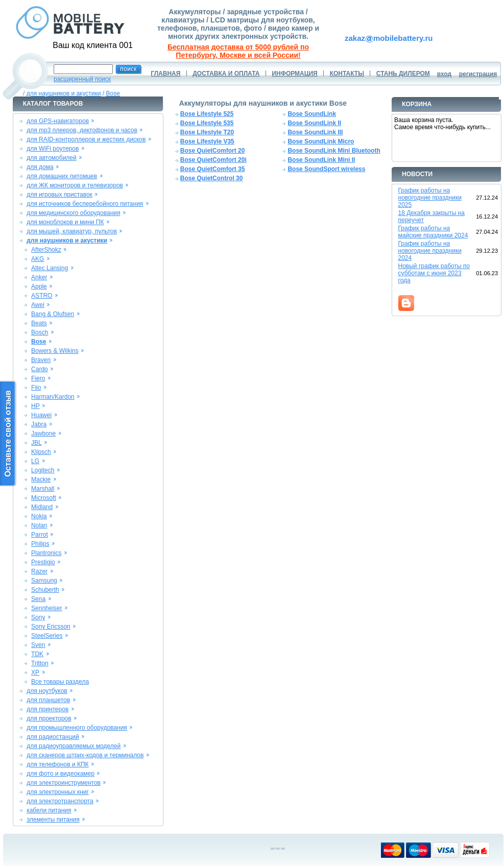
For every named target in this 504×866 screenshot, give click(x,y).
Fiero (38, 378)
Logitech (43, 470)
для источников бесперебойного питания (85, 204)
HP (35, 406)
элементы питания (53, 820)
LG (35, 461)
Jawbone (43, 434)
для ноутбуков (47, 691)
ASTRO (42, 296)
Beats (39, 323)
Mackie (41, 479)
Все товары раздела (60, 682)
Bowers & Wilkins (55, 351)
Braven (41, 360)
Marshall (43, 489)
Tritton (40, 663)
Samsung (44, 581)
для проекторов (49, 718)
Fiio (36, 388)
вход (445, 74)
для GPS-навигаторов (58, 121)
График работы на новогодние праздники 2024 (430, 251)
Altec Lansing (50, 268)
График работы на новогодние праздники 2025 (430, 198)
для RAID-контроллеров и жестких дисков (86, 139)
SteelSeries (47, 636)
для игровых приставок (59, 195)
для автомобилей (52, 158)
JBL (37, 443)
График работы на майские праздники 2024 (433, 232)
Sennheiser (47, 608)
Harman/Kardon (53, 397)
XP (35, 672)
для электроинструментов (64, 783)
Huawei (41, 415)
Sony (38, 617)
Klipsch (41, 452)
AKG (38, 259)
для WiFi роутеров (53, 149)
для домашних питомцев (62, 176)
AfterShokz (46, 250)
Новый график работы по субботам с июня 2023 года (434, 273)
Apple (39, 286)
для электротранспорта (60, 801)
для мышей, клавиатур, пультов (72, 231)
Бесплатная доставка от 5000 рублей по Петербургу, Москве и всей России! (238, 51)
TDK (37, 654)
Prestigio (43, 562)
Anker (39, 277)
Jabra (39, 424)
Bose (113, 93)
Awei (38, 305)
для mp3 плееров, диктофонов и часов (82, 130)
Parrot (40, 535)
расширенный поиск (82, 79)
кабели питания (49, 810)
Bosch (40, 332)
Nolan (39, 525)
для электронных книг (58, 792)
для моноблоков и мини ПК (65, 222)
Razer (39, 571)
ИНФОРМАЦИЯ (294, 74)
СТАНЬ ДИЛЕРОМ (403, 74)
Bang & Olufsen (53, 314)
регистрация (478, 74)
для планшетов (48, 700)
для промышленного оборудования (77, 728)
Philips (40, 544)
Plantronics (46, 553)
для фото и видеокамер (61, 774)
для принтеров (47, 709)
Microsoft (44, 498)
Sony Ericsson (51, 627)
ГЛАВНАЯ (165, 74)
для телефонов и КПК (57, 764)
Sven (38, 645)
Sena (38, 599)
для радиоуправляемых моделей (74, 746)
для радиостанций (53, 737)
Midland (42, 507)
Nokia (39, 516)
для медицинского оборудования (73, 213)
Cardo (40, 369)
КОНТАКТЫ (347, 74)
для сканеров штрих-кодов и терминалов (85, 755)
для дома (40, 167)
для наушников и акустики (64, 93)
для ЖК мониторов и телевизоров (75, 185)
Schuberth (45, 590)
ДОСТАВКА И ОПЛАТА (226, 74)
